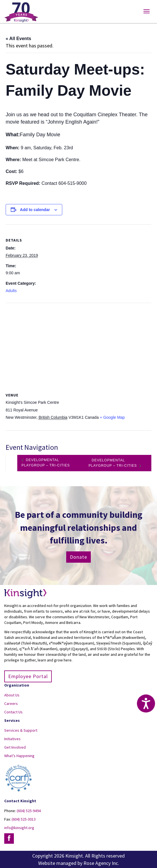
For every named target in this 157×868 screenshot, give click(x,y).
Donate (78, 557)
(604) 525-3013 (24, 819)
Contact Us (13, 712)
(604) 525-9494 (29, 811)
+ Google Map (112, 417)
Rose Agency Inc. (101, 863)
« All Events (18, 39)
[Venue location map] (78, 344)
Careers (11, 703)
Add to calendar (35, 210)
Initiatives (12, 739)
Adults (11, 291)
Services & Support (21, 730)
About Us (12, 695)
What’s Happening (19, 756)
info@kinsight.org (19, 828)
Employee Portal (28, 676)
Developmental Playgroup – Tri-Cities (46, 463)
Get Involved (15, 747)
